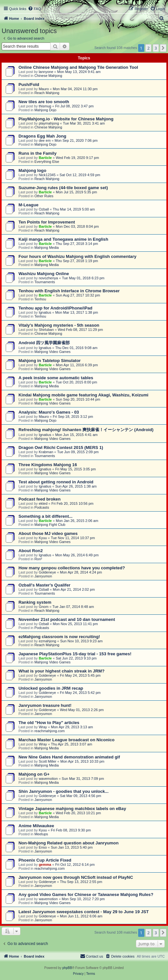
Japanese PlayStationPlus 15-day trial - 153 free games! (75, 654)
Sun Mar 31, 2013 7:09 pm (83, 779)
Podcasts (42, 507)
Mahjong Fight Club (50, 525)
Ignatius (45, 312)
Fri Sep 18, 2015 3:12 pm (73, 417)
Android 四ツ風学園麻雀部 (44, 343)
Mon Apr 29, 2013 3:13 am (72, 727)
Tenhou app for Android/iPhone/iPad (55, 308)
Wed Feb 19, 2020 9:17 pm (77, 158)
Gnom (43, 607)
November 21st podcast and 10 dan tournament (67, 619)
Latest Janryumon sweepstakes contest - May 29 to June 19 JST (84, 912)
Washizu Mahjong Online (44, 274)
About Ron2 (31, 551)
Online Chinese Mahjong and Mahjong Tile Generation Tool (78, 67)
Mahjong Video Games (53, 352)
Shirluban (46, 330)
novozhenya (48, 278)
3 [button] (156, 48)
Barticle (45, 158)
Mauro (44, 89)
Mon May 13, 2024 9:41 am (79, 72)
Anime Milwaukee (36, 826)
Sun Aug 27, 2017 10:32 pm (78, 295)
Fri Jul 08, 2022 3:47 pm (74, 106)
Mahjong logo (32, 170)
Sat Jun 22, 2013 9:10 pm (76, 658)
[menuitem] (34, 9)
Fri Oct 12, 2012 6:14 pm (75, 865)
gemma (45, 865)
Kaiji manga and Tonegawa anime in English (63, 239)
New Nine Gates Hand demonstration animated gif (69, 757)
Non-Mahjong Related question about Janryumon (68, 843)
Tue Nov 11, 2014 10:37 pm (73, 538)
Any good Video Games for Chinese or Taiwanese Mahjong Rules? (86, 895)
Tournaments (45, 282)
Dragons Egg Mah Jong (42, 136)
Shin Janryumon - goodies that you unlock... (64, 791)
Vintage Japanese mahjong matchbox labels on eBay (72, 809)
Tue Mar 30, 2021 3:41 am (84, 123)
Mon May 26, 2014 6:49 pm (77, 555)
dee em (45, 140)
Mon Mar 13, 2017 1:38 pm (77, 312)
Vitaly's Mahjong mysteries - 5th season (59, 325)
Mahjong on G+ (34, 774)
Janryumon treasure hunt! (45, 705)
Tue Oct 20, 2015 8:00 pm (76, 382)
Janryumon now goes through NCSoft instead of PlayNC (76, 877)
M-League (29, 205)
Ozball (44, 209)
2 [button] (148, 48)
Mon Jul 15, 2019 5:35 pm (76, 192)
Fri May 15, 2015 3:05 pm (75, 469)
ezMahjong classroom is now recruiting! (59, 637)
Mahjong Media (47, 248)
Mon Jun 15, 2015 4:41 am (76, 435)
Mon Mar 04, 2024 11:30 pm (75, 89)
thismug (45, 106)
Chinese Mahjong (48, 76)
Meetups (41, 834)
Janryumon (43, 576)
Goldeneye (47, 572)
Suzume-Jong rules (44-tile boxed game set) (63, 188)
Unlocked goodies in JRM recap (51, 688)
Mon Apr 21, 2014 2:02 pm (74, 589)
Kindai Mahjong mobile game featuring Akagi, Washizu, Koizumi (84, 395)
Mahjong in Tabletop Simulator (50, 361)
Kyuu (43, 538)
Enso (43, 847)
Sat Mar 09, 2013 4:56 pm (81, 796)
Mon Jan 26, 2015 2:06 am (77, 521)
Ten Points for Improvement (47, 222)
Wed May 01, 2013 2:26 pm (82, 710)
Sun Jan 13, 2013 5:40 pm (72, 847)
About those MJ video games (48, 533)
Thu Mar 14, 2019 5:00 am (74, 209)
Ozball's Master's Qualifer (44, 585)
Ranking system (35, 602)
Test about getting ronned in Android (56, 482)
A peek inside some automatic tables (56, 378)
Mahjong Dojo (45, 110)
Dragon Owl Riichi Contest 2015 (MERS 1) (61, 448)
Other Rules (44, 196)
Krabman (46, 452)
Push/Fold (29, 85)
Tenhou (40, 299)
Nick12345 (47, 175)
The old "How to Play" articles (49, 723)
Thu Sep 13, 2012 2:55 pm (81, 882)
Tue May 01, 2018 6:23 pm (83, 278)
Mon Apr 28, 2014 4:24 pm (81, 572)
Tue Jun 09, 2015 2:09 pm (78, 452)
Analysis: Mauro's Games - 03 (49, 412)
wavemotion (48, 779)
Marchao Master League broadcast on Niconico (66, 740)
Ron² (38, 559)
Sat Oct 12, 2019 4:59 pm (80, 175)
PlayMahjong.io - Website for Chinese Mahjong (66, 119)
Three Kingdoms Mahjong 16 (48, 465)
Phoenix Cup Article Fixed (45, 860)
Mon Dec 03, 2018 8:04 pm (77, 226)
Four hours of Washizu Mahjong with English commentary (78, 256)
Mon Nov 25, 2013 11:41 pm (75, 624)
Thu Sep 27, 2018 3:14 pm (77, 244)
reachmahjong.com (50, 731)
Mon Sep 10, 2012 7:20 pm (83, 899)
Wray (43, 727)
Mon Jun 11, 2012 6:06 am (81, 916)
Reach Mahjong (47, 93)
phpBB (67, 968)
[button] (163, 48)
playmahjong (49, 123)
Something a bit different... (45, 516)
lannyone (46, 72)
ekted (43, 503)
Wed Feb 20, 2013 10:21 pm (78, 813)
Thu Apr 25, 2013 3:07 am (72, 744)
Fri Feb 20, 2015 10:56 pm (73, 503)
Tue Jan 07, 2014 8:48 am (73, 607)
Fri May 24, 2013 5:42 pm (80, 693)
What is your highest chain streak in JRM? (61, 671)
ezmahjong (47, 641)
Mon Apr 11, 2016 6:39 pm (77, 365)
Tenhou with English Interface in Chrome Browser (69, 291)
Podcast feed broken (40, 499)
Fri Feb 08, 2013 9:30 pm (71, 830)
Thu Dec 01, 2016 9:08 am (76, 348)
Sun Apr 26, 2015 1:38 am (76, 486)
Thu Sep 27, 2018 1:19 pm (77, 261)
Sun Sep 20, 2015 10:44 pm (78, 399)
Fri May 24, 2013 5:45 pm (80, 675)
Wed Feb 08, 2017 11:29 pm (80, 330)
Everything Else (47, 162)
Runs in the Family (37, 153)
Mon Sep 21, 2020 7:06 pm (76, 140)
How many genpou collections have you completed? (72, 568)
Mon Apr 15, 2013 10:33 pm (82, 761)
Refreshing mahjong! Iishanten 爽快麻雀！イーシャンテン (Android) (86, 430)
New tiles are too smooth (44, 102)
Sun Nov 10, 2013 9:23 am (81, 641)
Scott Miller (47, 761)
